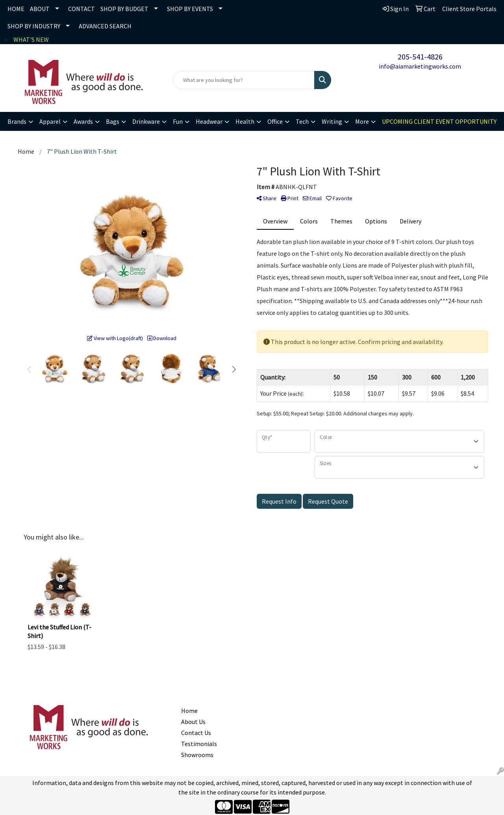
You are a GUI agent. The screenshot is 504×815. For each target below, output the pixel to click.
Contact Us (196, 733)
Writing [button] (332, 121)
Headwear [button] (209, 121)
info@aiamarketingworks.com (420, 66)
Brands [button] (17, 121)
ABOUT (40, 9)
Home (189, 711)
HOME (16, 9)
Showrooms (197, 755)
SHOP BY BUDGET (124, 9)
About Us (193, 722)
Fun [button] (178, 121)
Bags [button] (113, 121)
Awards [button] (83, 121)
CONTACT (82, 9)
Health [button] (245, 121)
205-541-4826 (420, 57)
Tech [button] (302, 121)
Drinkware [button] (146, 121)
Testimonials (199, 744)
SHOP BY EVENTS (190, 9)
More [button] (362, 121)
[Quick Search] (244, 80)
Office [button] (275, 121)
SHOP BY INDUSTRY (34, 26)
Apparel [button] (50, 121)
